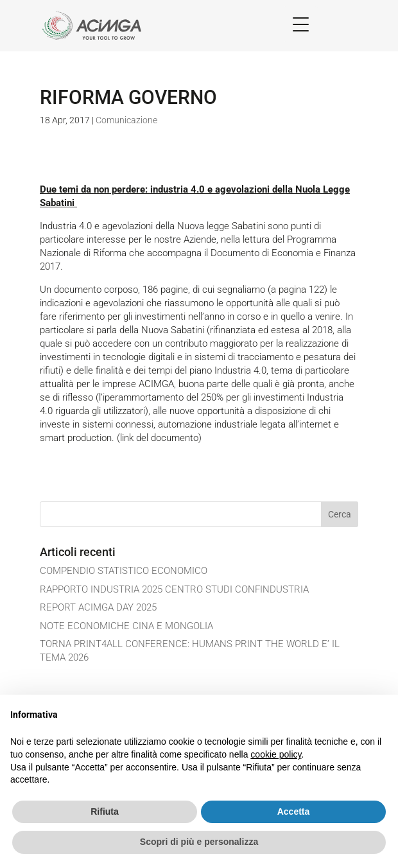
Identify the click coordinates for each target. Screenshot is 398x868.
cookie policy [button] (276, 754)
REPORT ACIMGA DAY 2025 (98, 607)
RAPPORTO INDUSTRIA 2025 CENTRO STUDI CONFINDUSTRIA (174, 589)
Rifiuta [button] (105, 812)
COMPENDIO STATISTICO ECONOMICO (124, 571)
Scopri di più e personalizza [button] (199, 842)
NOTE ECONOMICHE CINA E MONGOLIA (126, 626)
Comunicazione (126, 120)
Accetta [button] (294, 812)
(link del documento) (159, 438)
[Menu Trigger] (301, 24)
